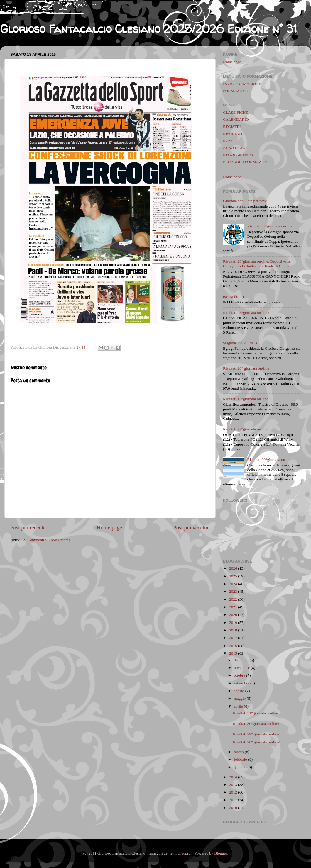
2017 (233, 638)
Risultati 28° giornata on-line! (257, 742)
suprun (187, 853)
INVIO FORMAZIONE (242, 84)
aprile (238, 706)
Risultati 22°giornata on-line (246, 429)
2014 (233, 777)
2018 (233, 630)
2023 (233, 591)
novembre (242, 668)
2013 (233, 785)
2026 (233, 568)
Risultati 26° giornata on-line (246, 368)
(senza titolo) (233, 297)
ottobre (239, 675)
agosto (239, 691)
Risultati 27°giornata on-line (270, 226)
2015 (233, 653)
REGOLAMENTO (238, 155)
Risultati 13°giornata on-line (246, 399)
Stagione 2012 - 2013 (240, 343)
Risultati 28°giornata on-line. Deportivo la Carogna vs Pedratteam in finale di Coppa (256, 264)
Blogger (220, 853)
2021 (233, 607)
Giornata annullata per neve (245, 201)
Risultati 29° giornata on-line (256, 734)
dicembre (241, 660)
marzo (239, 752)
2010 (233, 808)
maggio (240, 698)
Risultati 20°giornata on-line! (270, 460)
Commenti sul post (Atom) (49, 540)
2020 (233, 615)
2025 (233, 576)
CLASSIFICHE (236, 112)
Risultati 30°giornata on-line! (256, 724)
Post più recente (28, 528)
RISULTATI (233, 134)
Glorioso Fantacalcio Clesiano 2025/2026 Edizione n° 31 (148, 29)
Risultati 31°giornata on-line (256, 713)
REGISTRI (232, 126)
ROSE (228, 141)
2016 (233, 646)
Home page (110, 528)
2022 (233, 599)
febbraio (240, 759)
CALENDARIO (236, 119)
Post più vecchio (191, 528)
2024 (233, 584)
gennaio (240, 767)
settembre (241, 683)
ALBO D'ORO (235, 148)
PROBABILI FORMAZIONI (246, 162)
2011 (233, 800)
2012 (233, 792)
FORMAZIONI (235, 91)
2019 (233, 622)
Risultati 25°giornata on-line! (246, 313)
